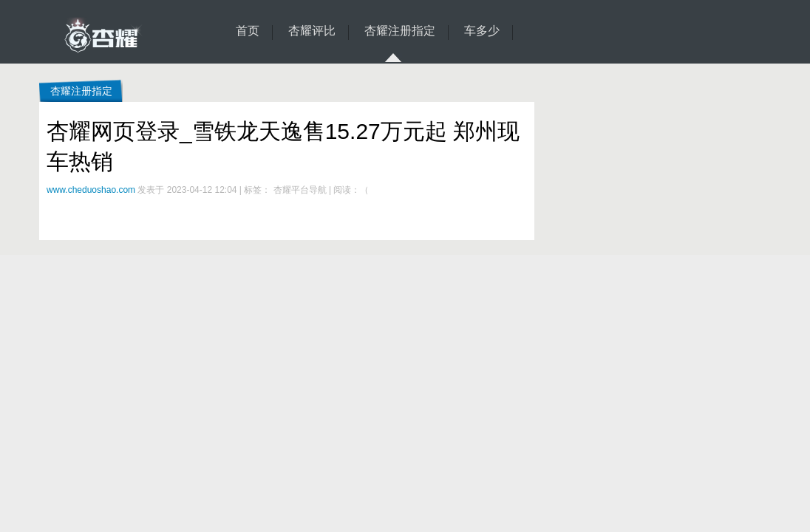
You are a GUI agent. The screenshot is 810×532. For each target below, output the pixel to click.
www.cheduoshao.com (91, 190)
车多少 (482, 31)
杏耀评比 (312, 31)
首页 (248, 31)
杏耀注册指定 (400, 33)
